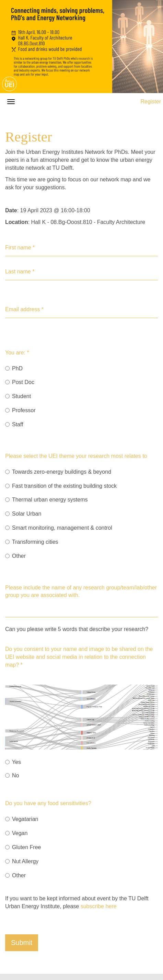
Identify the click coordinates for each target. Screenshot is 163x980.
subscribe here (99, 906)
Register (151, 102)
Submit (22, 943)
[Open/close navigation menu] (11, 102)
